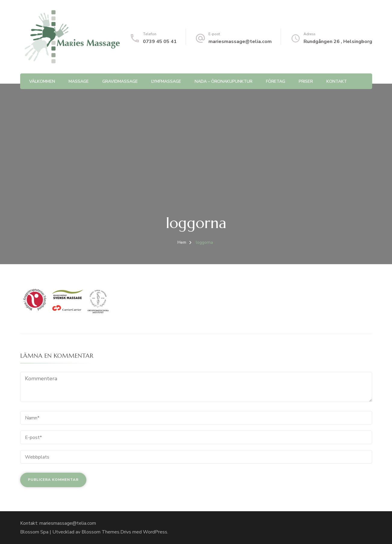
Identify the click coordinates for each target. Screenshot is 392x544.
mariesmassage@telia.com (240, 42)
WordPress (155, 532)
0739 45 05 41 (160, 42)
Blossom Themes (100, 532)
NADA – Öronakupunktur (224, 81)
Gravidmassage (120, 81)
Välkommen (42, 81)
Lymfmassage (166, 81)
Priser (306, 81)
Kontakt (337, 81)
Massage (79, 81)
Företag (276, 81)
